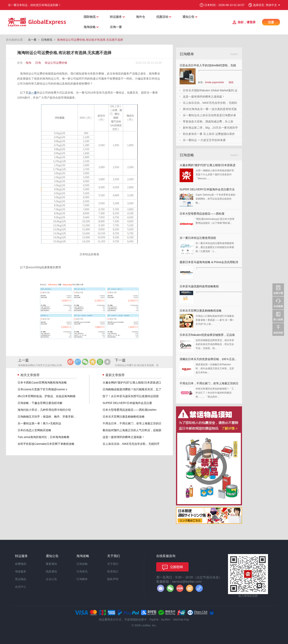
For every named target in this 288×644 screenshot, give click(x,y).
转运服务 (116, 17)
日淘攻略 (82, 564)
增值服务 (21, 571)
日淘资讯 (47, 40)
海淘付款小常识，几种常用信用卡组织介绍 (44, 410)
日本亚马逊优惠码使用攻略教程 (199, 286)
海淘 (28, 63)
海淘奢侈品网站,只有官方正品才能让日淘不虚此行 (40, 366)
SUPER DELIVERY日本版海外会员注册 (127, 403)
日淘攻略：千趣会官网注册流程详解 (40, 403)
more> (234, 54)
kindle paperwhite (214, 82)
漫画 (231, 82)
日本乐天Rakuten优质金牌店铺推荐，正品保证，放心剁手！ (207, 336)
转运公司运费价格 (56, 63)
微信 (85, 362)
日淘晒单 (82, 579)
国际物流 (90, 17)
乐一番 (32, 40)
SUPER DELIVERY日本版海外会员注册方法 (207, 189)
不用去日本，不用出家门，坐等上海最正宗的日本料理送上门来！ (209, 384)
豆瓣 (100, 362)
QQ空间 (93, 362)
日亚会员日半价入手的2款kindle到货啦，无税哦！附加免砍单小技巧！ (208, 66)
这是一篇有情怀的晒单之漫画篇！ (124, 437)
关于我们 (113, 564)
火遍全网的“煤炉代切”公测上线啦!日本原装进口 (132, 383)
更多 (107, 362)
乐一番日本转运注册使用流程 (198, 238)
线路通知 (51, 571)
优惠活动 (162, 17)
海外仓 (140, 17)
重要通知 (51, 564)
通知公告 (188, 17)
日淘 (38, 63)
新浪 (70, 362)
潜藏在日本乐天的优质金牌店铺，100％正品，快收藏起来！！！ (208, 360)
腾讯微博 (78, 362)
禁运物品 (21, 579)
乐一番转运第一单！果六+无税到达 (39, 423)
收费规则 (21, 564)
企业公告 (51, 579)
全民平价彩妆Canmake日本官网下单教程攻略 (46, 444)
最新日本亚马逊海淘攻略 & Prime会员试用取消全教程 (209, 263)
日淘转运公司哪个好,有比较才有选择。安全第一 (137, 366)
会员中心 (21, 587)
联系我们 (113, 571)
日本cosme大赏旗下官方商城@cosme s (42, 389)
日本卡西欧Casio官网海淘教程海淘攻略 (42, 383)
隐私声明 (113, 579)
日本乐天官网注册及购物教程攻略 (124, 417)
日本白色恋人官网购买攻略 (34, 430)
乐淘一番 (116, 27)
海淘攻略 (90, 27)
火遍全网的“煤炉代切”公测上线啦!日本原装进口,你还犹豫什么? (207, 166)
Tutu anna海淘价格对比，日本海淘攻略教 (43, 437)
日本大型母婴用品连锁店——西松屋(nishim (129, 410)
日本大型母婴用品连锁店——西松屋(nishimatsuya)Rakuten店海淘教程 (202, 214)
